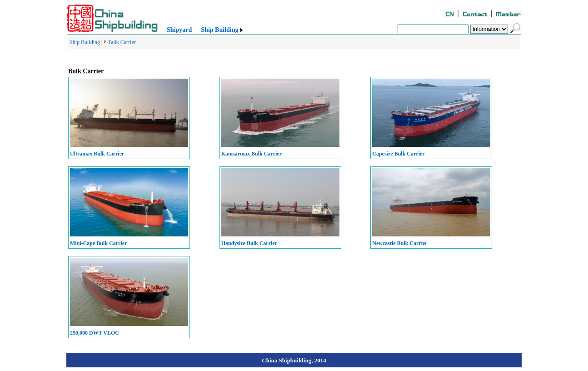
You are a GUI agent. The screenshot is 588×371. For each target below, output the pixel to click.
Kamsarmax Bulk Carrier (252, 154)
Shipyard (179, 30)
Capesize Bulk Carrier (398, 154)
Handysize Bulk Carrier (249, 243)
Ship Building (219, 30)
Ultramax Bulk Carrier (97, 154)
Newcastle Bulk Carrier (400, 243)
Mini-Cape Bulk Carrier (98, 243)
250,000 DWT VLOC (95, 333)
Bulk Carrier (122, 42)
